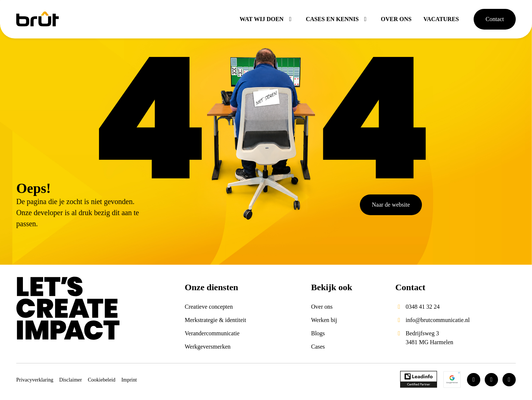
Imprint (129, 380)
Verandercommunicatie (212, 333)
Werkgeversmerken (208, 347)
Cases (318, 347)
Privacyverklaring (35, 380)
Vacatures (441, 19)
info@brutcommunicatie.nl (438, 320)
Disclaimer (70, 380)
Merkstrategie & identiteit (215, 320)
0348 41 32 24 (423, 307)
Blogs (318, 333)
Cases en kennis (337, 19)
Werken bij (324, 320)
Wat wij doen (267, 19)
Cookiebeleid (102, 380)
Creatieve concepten (209, 307)
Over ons (396, 19)
